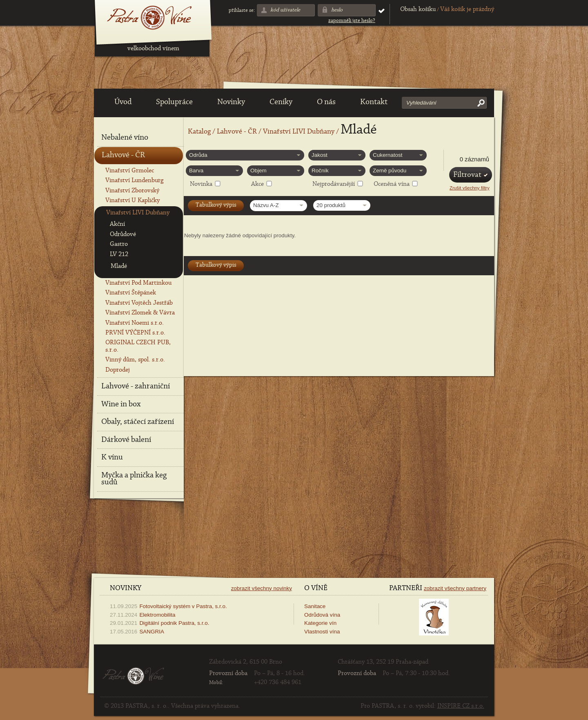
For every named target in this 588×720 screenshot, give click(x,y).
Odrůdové (123, 234)
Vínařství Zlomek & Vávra (140, 313)
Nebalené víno (125, 138)
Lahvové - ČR (237, 132)
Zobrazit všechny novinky (262, 588)
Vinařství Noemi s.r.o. (135, 323)
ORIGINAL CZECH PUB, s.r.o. (138, 346)
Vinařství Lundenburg (134, 181)
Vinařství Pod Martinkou (138, 283)
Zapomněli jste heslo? (352, 21)
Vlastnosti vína (322, 632)
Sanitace (315, 606)
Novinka (201, 184)
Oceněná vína (392, 184)
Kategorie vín (320, 623)
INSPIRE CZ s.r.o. (461, 706)
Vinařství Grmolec (130, 171)
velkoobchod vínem (153, 49)
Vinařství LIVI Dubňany (299, 132)
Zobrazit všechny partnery (455, 588)
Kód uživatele (285, 10)
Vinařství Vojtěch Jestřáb (139, 303)
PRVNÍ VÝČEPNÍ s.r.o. (135, 333)
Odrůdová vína (322, 615)
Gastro (119, 244)
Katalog (199, 132)
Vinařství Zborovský (132, 191)
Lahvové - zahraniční (136, 386)
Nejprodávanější (334, 184)
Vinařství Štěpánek (131, 293)
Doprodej (118, 370)
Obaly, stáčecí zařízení (138, 422)
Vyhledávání (421, 103)
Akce (257, 184)
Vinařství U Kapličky (133, 201)
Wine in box (121, 404)
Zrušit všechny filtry (470, 188)
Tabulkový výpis (216, 205)
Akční (117, 224)
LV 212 (119, 254)
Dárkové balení (126, 440)
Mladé (119, 266)
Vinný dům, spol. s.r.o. (135, 360)
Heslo (337, 10)
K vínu (112, 457)
